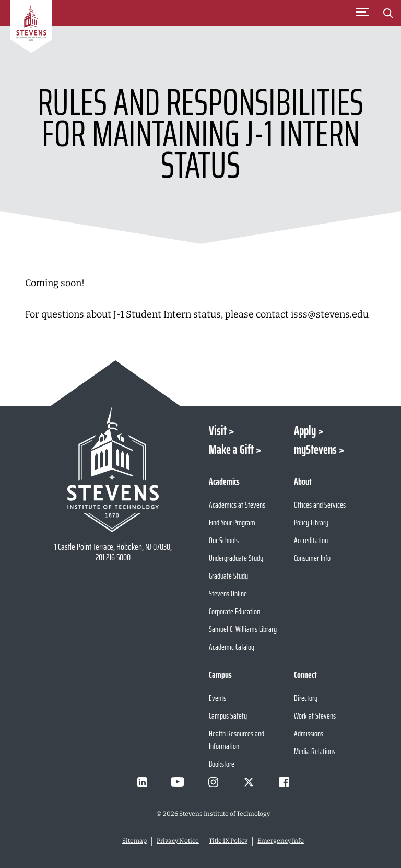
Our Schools (224, 540)
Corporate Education (234, 611)
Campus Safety (228, 716)
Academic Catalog (232, 647)
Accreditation (311, 540)
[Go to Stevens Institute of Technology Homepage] (113, 469)
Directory (306, 698)
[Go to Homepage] (31, 28)
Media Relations (315, 751)
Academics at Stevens (237, 505)
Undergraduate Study (236, 558)
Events (217, 698)
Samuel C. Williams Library (243, 629)
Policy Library (311, 523)
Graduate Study (228, 576)
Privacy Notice (178, 841)
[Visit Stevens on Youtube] (178, 782)
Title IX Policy (228, 841)
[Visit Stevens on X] (249, 782)
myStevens (315, 450)
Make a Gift (231, 450)
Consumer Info (312, 558)
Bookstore (222, 764)
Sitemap (134, 841)
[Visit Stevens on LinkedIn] (142, 782)
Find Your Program (232, 523)
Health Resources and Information (237, 740)
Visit (218, 431)
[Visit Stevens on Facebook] (284, 782)
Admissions (309, 734)
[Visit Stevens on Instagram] (213, 782)
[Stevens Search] (388, 13)
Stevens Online (228, 594)
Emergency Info (281, 841)
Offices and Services (320, 505)
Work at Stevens (315, 716)
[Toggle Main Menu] (362, 13)
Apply (305, 431)
